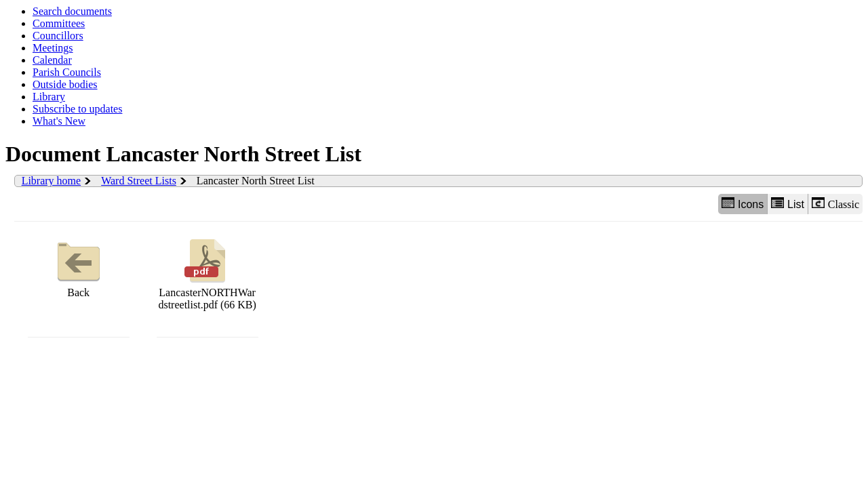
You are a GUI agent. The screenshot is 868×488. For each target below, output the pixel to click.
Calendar (52, 60)
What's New (59, 121)
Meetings (53, 48)
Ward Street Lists (139, 181)
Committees (59, 23)
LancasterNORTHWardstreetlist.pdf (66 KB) (207, 273)
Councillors (58, 36)
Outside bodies (65, 84)
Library (49, 97)
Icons (743, 204)
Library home (52, 181)
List (788, 204)
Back (79, 267)
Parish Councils (67, 72)
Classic (835, 204)
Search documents (72, 11)
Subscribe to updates (77, 109)
